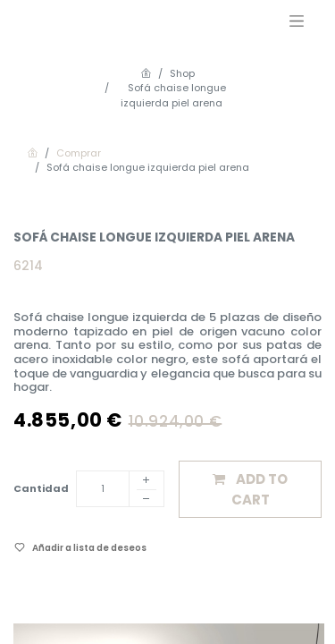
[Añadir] (147, 481)
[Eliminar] (147, 501)
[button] (250, 489)
